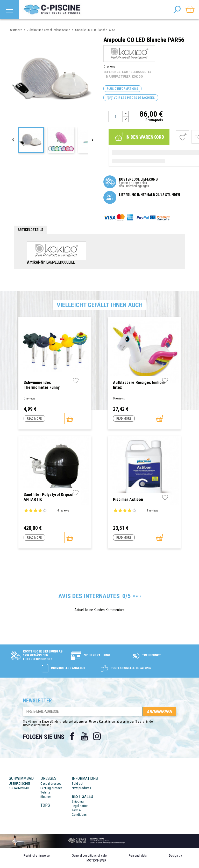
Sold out (78, 784)
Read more (34, 419)
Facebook (72, 736)
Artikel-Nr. (36, 262)
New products (81, 788)
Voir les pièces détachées (131, 98)
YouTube (84, 736)
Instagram (97, 736)
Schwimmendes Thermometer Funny (42, 385)
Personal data (138, 855)
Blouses (46, 797)
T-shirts (45, 792)
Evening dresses (51, 788)
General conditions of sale (89, 855)
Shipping (78, 801)
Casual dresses (51, 784)
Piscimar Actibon (128, 499)
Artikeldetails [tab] (30, 230)
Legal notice (80, 806)
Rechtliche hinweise (37, 855)
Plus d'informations (122, 89)
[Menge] (116, 116)
